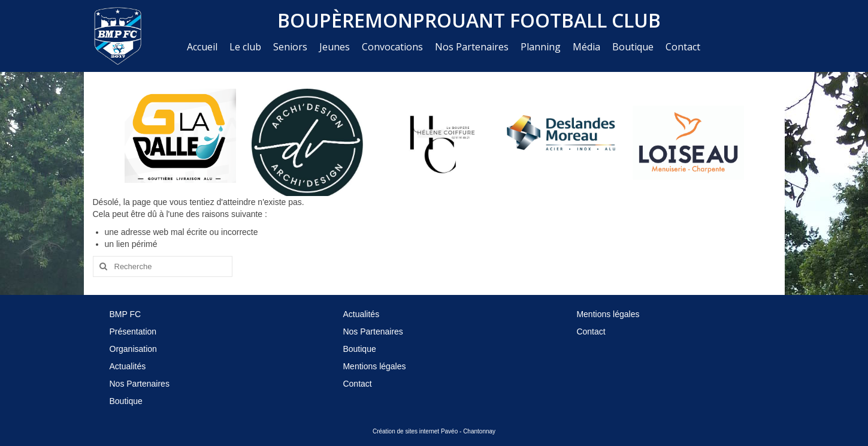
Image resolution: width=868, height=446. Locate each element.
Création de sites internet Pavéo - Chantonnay (434, 431)
